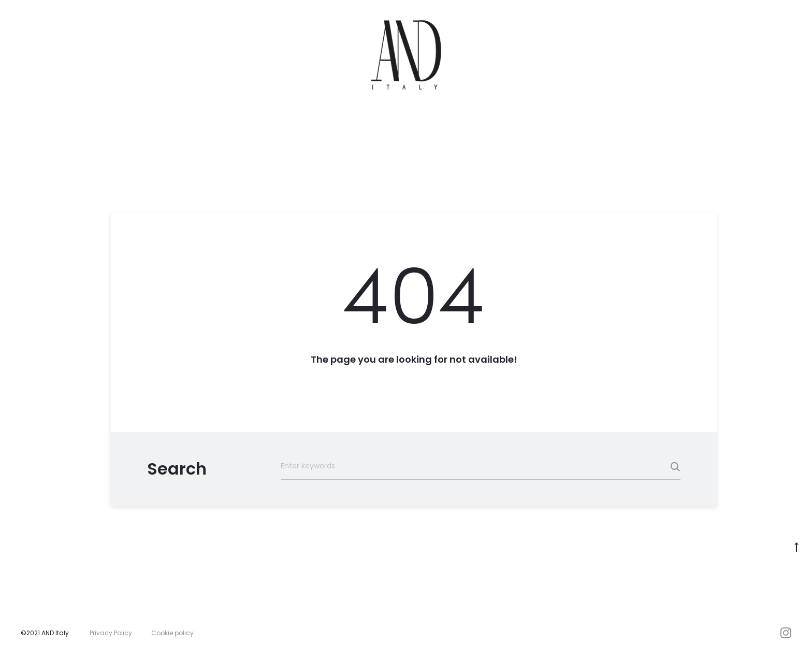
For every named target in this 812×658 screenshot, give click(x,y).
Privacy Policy (111, 633)
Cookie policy (172, 633)
